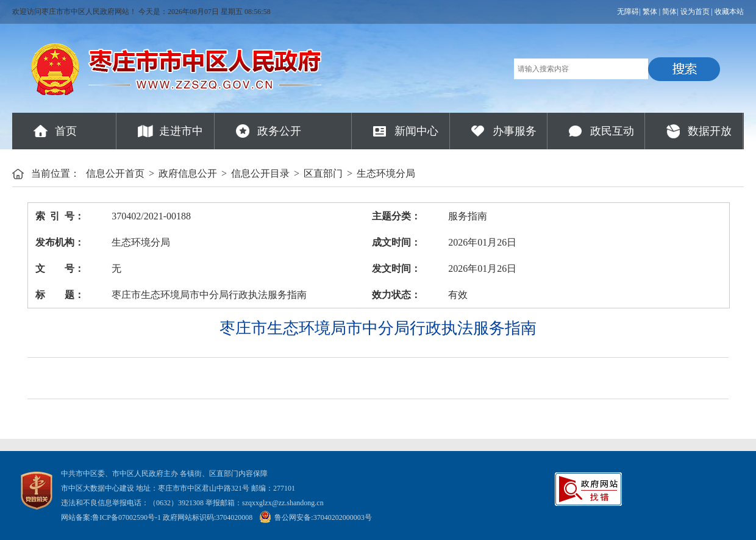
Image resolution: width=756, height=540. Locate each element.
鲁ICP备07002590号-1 (127, 517)
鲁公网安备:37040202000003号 (315, 517)
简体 (669, 12)
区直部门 (323, 173)
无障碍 (628, 12)
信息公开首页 (115, 173)
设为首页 (695, 12)
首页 (66, 131)
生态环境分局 (386, 173)
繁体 (650, 12)
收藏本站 (729, 12)
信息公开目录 (260, 173)
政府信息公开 (188, 173)
